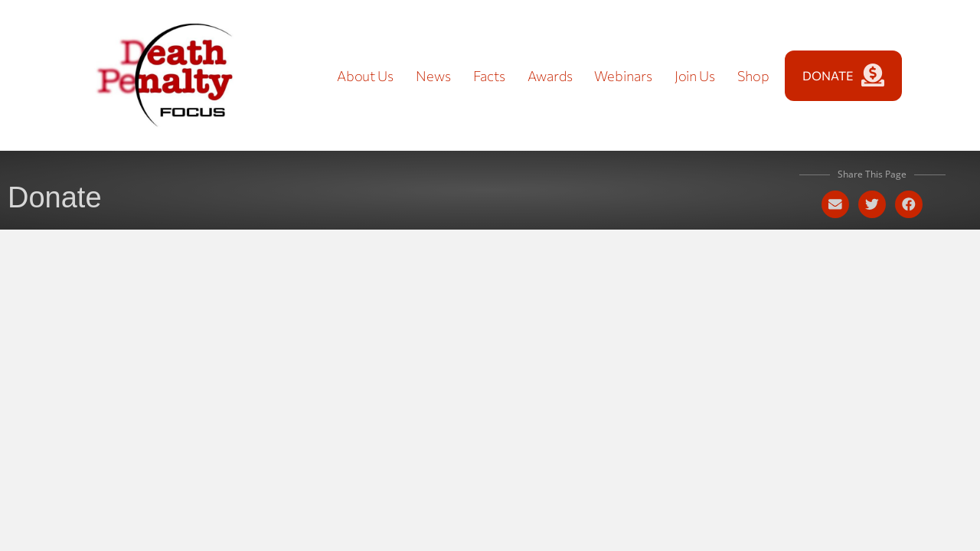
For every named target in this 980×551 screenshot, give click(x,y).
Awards (550, 76)
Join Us (695, 76)
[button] (835, 204)
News (433, 76)
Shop (753, 76)
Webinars (623, 76)
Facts (490, 76)
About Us (365, 76)
